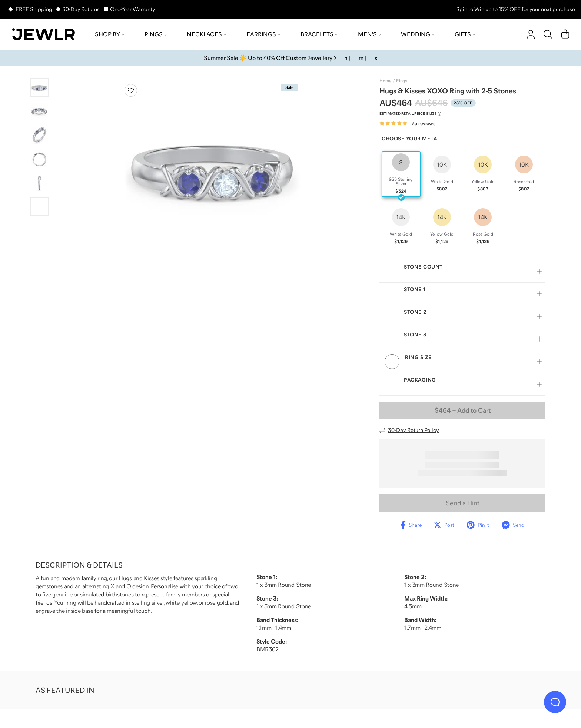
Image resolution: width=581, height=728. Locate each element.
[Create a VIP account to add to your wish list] (131, 90)
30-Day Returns (81, 9)
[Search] (548, 34)
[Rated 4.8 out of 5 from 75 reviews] (407, 124)
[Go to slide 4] (39, 159)
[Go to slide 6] (39, 206)
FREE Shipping (34, 9)
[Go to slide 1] (39, 88)
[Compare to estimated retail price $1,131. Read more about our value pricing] (410, 114)
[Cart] (565, 34)
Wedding (418, 34)
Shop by (109, 34)
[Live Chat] (555, 702)
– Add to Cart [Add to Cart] (463, 410)
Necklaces (206, 34)
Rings (156, 34)
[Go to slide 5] (39, 183)
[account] (531, 34)
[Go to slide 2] (39, 112)
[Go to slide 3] (39, 135)
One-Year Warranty (132, 9)
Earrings (263, 34)
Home (385, 81)
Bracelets (319, 34)
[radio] (401, 174)
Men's (369, 34)
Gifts (465, 34)
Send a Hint (463, 503)
